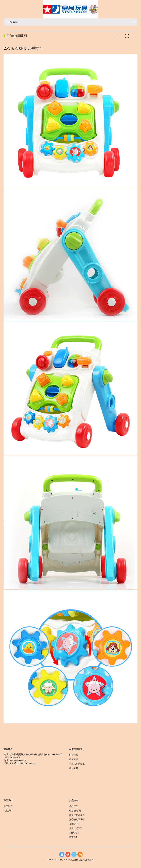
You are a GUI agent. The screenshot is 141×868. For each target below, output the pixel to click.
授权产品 (74, 806)
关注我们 (8, 811)
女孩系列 (74, 824)
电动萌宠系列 (76, 811)
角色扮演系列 (76, 828)
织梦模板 (74, 755)
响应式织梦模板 (77, 764)
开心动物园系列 (77, 819)
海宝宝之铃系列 (77, 815)
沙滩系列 (74, 837)
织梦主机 (74, 759)
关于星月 (8, 806)
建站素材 (74, 768)
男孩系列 (75, 833)
